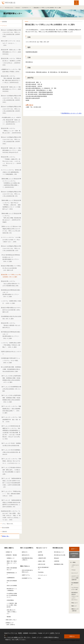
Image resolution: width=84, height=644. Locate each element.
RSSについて (75, 603)
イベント (4, 26)
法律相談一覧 (9, 552)
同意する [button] (72, 636)
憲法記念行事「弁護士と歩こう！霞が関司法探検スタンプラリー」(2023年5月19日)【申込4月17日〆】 (11, 150)
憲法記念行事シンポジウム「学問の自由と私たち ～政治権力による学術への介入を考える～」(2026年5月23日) (11, 62)
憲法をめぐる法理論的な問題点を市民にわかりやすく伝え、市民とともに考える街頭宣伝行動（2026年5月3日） (11, 33)
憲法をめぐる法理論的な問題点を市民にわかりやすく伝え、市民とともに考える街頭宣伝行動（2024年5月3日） (11, 110)
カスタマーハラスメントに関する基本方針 (75, 578)
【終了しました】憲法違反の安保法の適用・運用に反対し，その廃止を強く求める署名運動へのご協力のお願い (11, 471)
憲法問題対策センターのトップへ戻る (71, 113)
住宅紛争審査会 (10, 600)
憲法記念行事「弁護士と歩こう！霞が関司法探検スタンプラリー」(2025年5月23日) (11, 89)
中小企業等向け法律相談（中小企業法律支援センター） (12, 595)
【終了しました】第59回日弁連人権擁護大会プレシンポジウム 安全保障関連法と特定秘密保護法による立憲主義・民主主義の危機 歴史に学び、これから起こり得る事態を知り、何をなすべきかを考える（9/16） (11, 432)
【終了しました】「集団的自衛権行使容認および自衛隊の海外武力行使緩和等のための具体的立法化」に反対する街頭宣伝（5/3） (11, 503)
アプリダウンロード (43, 575)
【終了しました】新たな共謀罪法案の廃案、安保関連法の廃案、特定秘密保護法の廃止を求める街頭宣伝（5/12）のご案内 (11, 399)
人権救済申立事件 (42, 558)
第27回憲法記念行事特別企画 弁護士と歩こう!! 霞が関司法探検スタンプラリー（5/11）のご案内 (11, 335)
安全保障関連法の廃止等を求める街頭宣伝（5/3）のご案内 (11, 318)
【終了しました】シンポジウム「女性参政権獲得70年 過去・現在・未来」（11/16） (11, 419)
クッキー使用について (16, 637)
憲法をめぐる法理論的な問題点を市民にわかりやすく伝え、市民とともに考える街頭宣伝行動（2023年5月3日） (11, 140)
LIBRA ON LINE (42, 564)
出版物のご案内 (41, 561)
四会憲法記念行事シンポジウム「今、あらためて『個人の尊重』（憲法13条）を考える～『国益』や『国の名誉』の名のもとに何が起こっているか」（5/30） (11, 515)
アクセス (73, 570)
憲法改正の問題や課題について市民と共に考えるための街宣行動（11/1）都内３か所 (11, 268)
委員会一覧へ (6, 536)
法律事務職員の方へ (74, 555)
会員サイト (74, 549)
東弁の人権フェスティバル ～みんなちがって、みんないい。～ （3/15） (11, 43)
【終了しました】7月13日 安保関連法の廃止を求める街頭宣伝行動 (11, 444)
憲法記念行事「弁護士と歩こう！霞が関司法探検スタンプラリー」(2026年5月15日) (11, 52)
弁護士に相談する (9, 548)
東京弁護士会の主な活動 (60, 555)
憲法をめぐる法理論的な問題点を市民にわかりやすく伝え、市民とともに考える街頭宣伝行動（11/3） (11, 248)
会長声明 (40, 552)
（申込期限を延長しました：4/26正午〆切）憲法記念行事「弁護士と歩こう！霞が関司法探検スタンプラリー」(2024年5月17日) (11, 121)
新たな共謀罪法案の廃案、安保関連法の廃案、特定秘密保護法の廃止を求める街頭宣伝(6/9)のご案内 (11, 369)
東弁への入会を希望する (27, 548)
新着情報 (4, 22)
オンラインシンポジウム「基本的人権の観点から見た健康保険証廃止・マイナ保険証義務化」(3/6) (11, 172)
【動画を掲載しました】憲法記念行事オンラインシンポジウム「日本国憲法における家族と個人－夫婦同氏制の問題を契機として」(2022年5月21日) (11, 183)
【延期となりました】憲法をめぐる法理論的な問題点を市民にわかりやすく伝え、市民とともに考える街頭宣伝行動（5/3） (11, 230)
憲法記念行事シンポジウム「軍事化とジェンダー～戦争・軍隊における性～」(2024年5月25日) (11, 131)
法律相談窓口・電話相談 (11, 555)
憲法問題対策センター (27, 8)
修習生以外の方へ (26, 555)
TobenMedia (41, 572)
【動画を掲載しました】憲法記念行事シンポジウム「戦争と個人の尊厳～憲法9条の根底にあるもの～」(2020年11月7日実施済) (11, 218)
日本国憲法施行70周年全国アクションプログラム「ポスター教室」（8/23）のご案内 (10, 360)
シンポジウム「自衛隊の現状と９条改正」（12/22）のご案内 (11, 302)
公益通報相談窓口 (11, 578)
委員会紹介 (18, 8)
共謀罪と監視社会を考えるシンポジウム (11, 353)
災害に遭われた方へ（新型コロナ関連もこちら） (12, 612)
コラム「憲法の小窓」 (8, 524)
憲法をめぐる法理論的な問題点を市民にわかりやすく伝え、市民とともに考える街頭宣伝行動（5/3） (11, 194)
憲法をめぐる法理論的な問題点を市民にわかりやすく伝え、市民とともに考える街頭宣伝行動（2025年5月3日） (11, 99)
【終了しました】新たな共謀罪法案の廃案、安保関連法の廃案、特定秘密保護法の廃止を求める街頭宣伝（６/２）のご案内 (11, 379)
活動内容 (4, 532)
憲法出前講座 (6, 528)
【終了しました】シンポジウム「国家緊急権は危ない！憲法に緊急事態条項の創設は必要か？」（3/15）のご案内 (11, 410)
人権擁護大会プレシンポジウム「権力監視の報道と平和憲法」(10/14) (11, 70)
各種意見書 (40, 555)
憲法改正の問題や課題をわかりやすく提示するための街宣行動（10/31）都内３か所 (11, 310)
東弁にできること (25, 566)
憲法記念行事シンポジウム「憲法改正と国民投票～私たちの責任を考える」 (11, 325)
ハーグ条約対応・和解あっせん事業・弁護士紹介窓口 (12, 605)
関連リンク (74, 606)
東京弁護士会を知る (9, 8)
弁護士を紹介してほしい (11, 620)
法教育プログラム (26, 575)
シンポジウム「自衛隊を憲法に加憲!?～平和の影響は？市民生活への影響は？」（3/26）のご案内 (11, 345)
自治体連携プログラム (27, 578)
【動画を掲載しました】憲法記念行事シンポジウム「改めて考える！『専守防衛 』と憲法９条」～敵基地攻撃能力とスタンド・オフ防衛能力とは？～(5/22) (11, 205)
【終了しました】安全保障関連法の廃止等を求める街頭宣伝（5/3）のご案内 (11, 389)
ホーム (1, 8)
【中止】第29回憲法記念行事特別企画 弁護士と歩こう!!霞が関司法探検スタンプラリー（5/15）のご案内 (10, 258)
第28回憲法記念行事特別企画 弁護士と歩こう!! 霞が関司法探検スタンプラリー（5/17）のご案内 (11, 293)
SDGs (39, 578)
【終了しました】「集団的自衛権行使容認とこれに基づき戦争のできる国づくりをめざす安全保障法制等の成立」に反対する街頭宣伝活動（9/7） (11, 483)
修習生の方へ (25, 552)
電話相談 (9, 617)
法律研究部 (57, 561)
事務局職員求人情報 (59, 564)
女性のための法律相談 (12, 586)
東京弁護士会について (59, 552)
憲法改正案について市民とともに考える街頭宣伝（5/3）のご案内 (11, 276)
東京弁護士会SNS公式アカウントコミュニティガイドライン (75, 596)
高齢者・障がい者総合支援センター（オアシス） (12, 563)
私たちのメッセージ (42, 548)
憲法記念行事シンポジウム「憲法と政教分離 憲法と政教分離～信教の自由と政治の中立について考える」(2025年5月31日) (11, 79)
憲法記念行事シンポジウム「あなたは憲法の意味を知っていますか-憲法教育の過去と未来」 (11, 283)
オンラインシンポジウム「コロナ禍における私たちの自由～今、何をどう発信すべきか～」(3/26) (11, 240)
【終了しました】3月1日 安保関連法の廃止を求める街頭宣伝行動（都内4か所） (11, 452)
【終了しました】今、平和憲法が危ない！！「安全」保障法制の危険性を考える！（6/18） (11, 494)
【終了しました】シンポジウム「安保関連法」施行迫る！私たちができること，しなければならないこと (11, 461)
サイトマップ (75, 573)
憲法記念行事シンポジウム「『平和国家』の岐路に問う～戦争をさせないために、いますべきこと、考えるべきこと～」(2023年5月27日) (11, 161)
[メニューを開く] (81, 3)
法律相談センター (11, 558)
